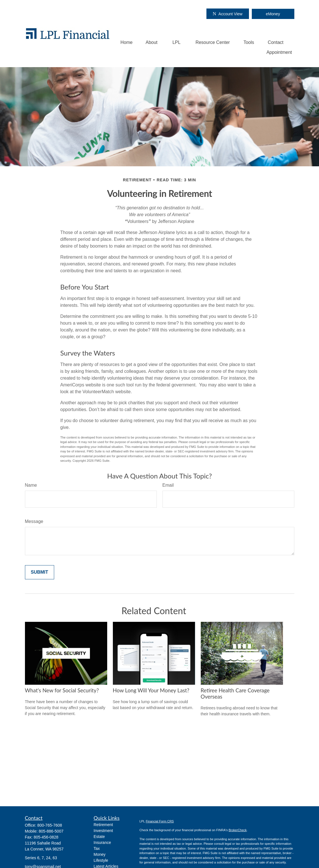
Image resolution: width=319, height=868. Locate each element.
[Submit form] (40, 572)
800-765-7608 (50, 825)
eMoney (273, 14)
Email (168, 485)
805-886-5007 (51, 831)
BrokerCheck (238, 830)
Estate (99, 837)
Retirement (103, 825)
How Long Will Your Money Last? (151, 690)
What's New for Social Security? (62, 690)
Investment (103, 831)
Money (100, 854)
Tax (97, 848)
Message (34, 521)
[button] (127, 42)
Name (31, 485)
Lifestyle (101, 860)
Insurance (102, 843)
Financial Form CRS (160, 821)
